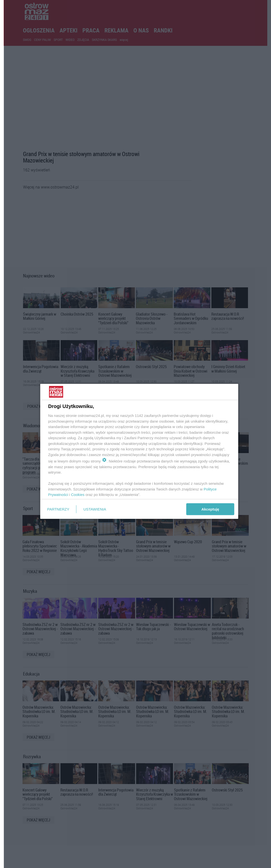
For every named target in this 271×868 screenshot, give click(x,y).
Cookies (78, 495)
